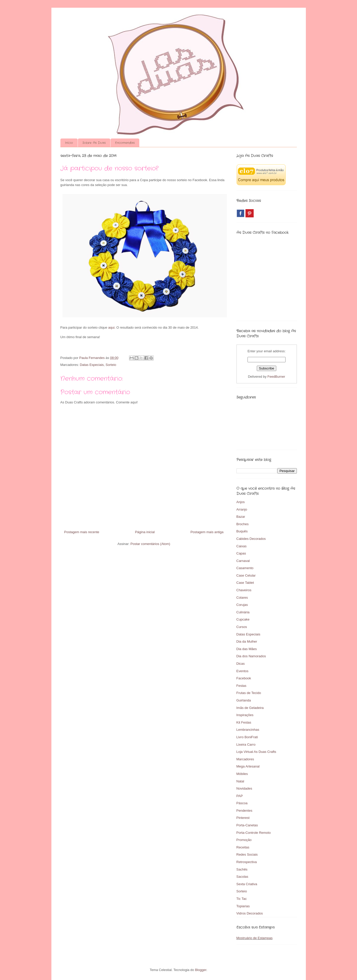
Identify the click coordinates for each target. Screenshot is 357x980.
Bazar (241, 517)
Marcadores (245, 759)
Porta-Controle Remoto (254, 833)
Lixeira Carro (246, 745)
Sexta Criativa (247, 884)
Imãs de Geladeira (250, 708)
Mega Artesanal (248, 766)
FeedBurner (276, 377)
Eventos (242, 671)
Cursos (242, 627)
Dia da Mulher (247, 641)
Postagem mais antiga (207, 532)
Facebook (244, 678)
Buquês (242, 531)
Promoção (244, 840)
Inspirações (245, 715)
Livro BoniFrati (247, 737)
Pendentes (244, 811)
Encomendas (125, 143)
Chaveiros (244, 590)
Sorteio (111, 365)
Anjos (241, 502)
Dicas (241, 664)
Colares (242, 598)
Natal (240, 781)
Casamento (245, 568)
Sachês (242, 869)
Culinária (243, 612)
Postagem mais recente (82, 532)
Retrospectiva (247, 862)
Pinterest (243, 818)
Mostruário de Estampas (255, 938)
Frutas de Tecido (249, 693)
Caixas (242, 546)
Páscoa (242, 803)
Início (69, 143)
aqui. (112, 327)
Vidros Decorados (250, 913)
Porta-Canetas (247, 825)
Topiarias (243, 906)
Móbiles (242, 774)
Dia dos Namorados (251, 656)
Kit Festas (244, 722)
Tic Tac (242, 899)
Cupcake (243, 619)
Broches (243, 524)
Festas (241, 686)
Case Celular (246, 575)
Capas (241, 553)
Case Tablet (245, 583)
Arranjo (242, 509)
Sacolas (242, 877)
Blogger (201, 970)
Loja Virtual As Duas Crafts (256, 752)
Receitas (243, 847)
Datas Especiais (92, 365)
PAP (240, 796)
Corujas (242, 605)
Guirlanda (244, 700)
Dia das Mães (247, 649)
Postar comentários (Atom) (150, 544)
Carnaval (243, 561)
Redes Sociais (247, 854)
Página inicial (145, 532)
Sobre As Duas (94, 143)
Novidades (244, 788)
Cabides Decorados (251, 539)
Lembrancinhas (248, 730)
